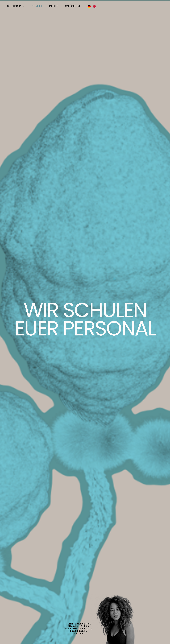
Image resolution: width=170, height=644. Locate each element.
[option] (95, 6)
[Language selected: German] (93, 6)
